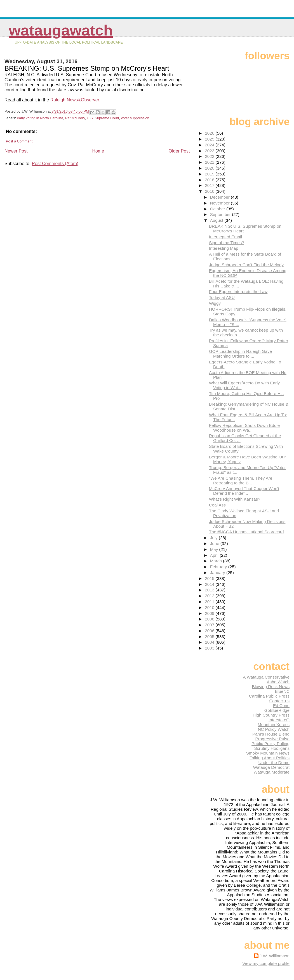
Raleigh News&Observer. (75, 100)
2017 (210, 185)
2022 (210, 156)
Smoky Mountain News (268, 753)
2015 (210, 578)
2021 (210, 162)
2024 (210, 145)
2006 (210, 631)
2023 (210, 151)
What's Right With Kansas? (235, 499)
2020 (210, 168)
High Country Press (271, 715)
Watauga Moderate (271, 772)
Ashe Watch (278, 682)
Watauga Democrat (271, 767)
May (215, 549)
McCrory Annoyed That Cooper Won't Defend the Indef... (244, 491)
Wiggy (215, 303)
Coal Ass (217, 505)
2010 (210, 607)
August (217, 220)
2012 (210, 596)
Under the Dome (274, 763)
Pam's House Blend (271, 734)
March (217, 561)
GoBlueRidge (277, 710)
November (220, 203)
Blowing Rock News (271, 687)
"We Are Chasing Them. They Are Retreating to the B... (241, 481)
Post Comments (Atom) (55, 164)
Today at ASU (222, 297)
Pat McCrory (75, 118)
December (220, 197)
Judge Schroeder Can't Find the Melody (246, 265)
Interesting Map (224, 248)
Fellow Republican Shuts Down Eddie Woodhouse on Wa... (244, 428)
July (214, 538)
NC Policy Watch (274, 729)
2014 (210, 584)
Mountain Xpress (274, 725)
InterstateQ (279, 720)
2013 (210, 590)
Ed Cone (281, 706)
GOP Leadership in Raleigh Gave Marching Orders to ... (240, 354)
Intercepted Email (225, 237)
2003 (210, 648)
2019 (210, 174)
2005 (210, 637)
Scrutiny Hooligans (272, 748)
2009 (210, 613)
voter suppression (135, 118)
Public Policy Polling (271, 744)
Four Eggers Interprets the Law (238, 292)
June (215, 543)
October (218, 209)
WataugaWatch (61, 30)
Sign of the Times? (227, 243)
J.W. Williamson (275, 956)
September (221, 214)
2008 (210, 619)
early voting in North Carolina (40, 118)
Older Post (179, 151)
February (219, 567)
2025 (210, 139)
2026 (210, 133)
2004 (210, 642)
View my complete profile (266, 963)
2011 (210, 602)
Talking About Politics (270, 758)
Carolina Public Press (269, 696)
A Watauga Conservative (266, 677)
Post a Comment (19, 141)
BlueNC (282, 691)
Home (98, 151)
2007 (210, 625)
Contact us (279, 701)
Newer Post (16, 151)
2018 (210, 180)
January (218, 573)
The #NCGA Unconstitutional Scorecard (246, 532)
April (215, 555)
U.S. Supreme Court (103, 118)
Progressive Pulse (272, 739)
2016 (210, 191)
